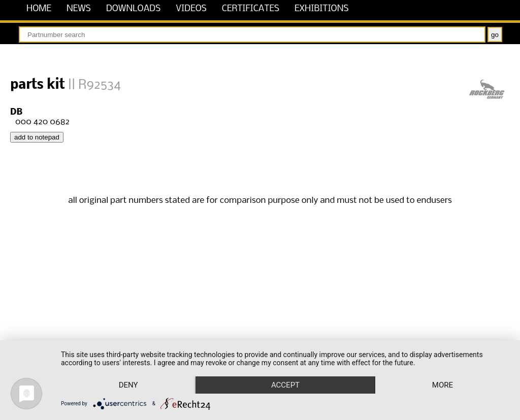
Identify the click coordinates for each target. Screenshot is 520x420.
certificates (251, 9)
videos (191, 9)
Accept (285, 385)
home (39, 9)
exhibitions (322, 9)
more (443, 385)
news (79, 9)
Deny (128, 385)
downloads (133, 9)
